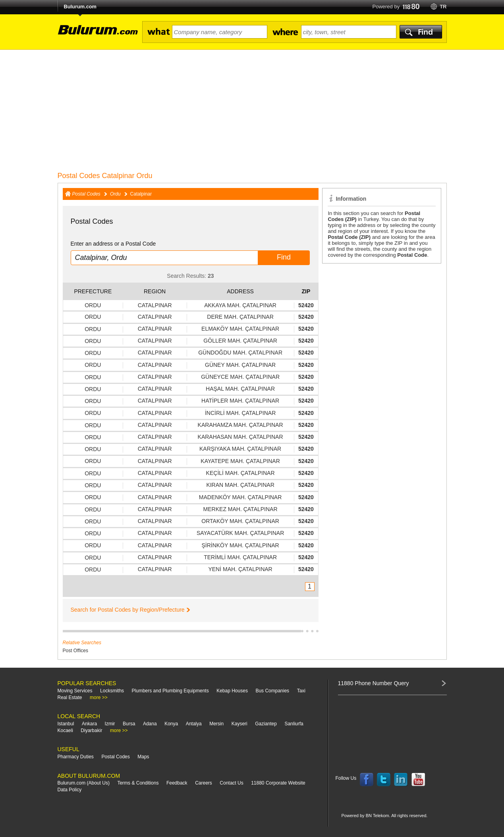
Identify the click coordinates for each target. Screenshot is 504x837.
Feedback (177, 783)
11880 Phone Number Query (374, 683)
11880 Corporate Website (278, 783)
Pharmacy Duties (76, 757)
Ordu (115, 194)
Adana (150, 724)
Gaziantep (266, 724)
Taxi (301, 691)
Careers (204, 783)
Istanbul (66, 724)
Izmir (110, 724)
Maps (143, 757)
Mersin (216, 724)
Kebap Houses (232, 691)
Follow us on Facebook (367, 780)
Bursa (129, 724)
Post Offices (75, 651)
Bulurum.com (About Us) (84, 783)
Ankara (89, 724)
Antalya (194, 724)
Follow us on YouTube (418, 780)
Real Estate (70, 697)
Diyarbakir (91, 730)
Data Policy (70, 790)
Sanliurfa (294, 724)
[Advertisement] (252, 109)
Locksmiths (112, 691)
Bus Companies (272, 691)
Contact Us (231, 783)
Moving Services (75, 691)
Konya (171, 724)
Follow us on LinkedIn (401, 780)
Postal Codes (86, 194)
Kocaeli (65, 730)
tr (443, 7)
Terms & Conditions (138, 783)
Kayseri (239, 724)
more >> (99, 697)
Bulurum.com (80, 7)
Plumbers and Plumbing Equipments (170, 691)
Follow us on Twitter (384, 780)
